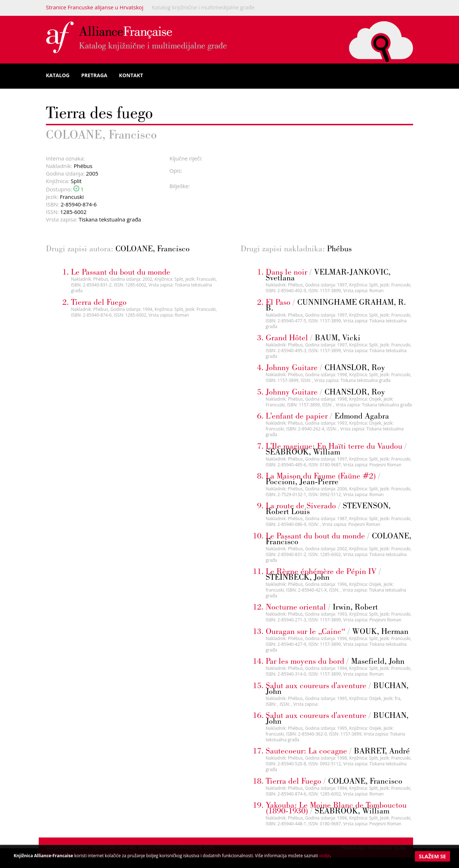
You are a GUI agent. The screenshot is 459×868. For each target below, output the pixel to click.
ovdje (325, 856)
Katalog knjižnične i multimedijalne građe (203, 7)
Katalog (58, 75)
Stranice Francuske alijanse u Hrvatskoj (95, 7)
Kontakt (131, 75)
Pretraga (94, 75)
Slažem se (432, 856)
